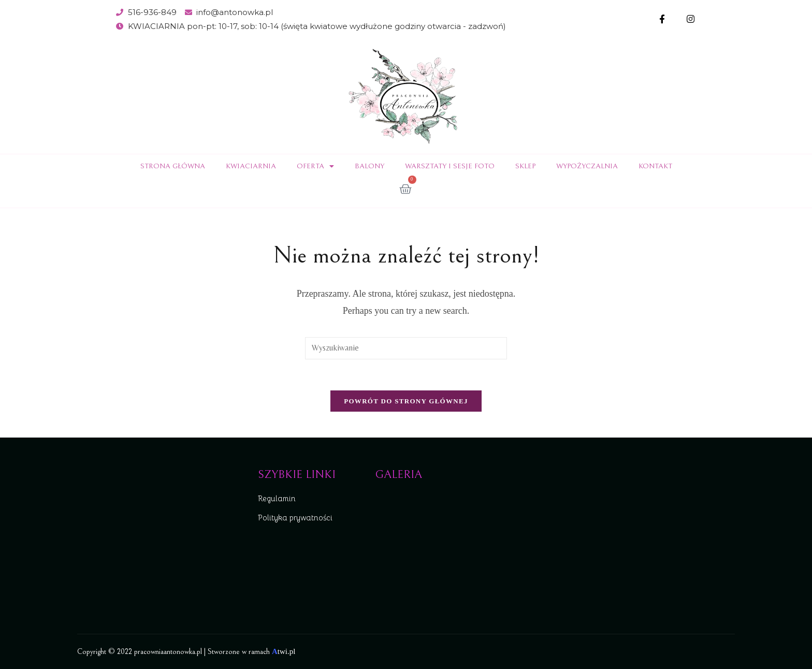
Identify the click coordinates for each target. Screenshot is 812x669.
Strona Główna (173, 166)
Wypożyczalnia (587, 166)
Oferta (315, 166)
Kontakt (655, 166)
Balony (369, 166)
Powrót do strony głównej (406, 401)
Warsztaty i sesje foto (450, 166)
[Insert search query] (406, 348)
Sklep (525, 166)
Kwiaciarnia (251, 166)
